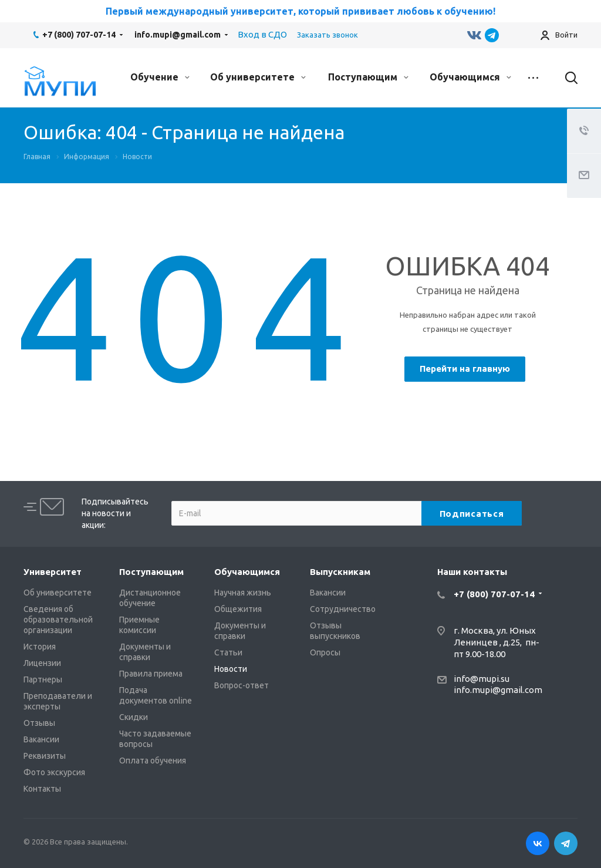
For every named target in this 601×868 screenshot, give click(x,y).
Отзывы (39, 723)
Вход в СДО (262, 34)
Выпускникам (340, 572)
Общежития (238, 609)
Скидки (134, 717)
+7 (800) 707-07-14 (79, 35)
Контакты (42, 789)
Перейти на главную (465, 369)
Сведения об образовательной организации (58, 620)
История (40, 647)
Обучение (160, 77)
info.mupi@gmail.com (178, 35)
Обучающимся (470, 77)
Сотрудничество (343, 609)
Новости (231, 669)
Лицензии (42, 663)
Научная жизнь (243, 593)
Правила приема (151, 674)
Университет (53, 572)
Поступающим (368, 77)
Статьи (228, 652)
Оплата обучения (153, 761)
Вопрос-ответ (242, 685)
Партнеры (43, 679)
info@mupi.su (482, 679)
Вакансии (41, 739)
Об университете (258, 77)
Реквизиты (45, 756)
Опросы (325, 652)
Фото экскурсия (54, 772)
